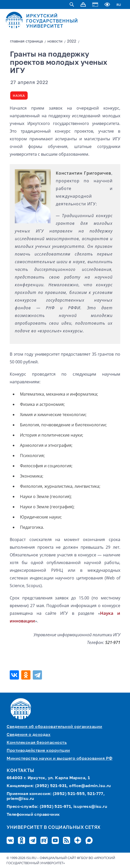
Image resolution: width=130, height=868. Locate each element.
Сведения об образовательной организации (55, 727)
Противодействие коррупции (38, 751)
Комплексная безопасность (37, 743)
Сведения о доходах (29, 735)
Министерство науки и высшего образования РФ (60, 759)
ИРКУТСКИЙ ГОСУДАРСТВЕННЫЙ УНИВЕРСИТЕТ (52, 21)
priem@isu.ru (20, 799)
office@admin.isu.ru (90, 786)
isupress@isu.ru (90, 807)
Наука (19, 96)
